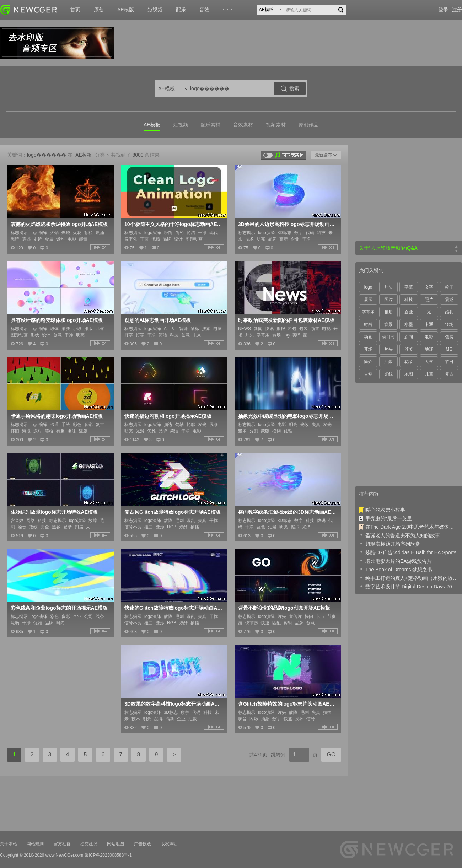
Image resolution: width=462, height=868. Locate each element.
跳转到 (278, 755)
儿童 (429, 374)
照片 (429, 300)
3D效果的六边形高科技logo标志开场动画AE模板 (287, 224)
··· (229, 10)
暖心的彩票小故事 (382, 510)
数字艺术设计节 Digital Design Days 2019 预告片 (409, 586)
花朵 (409, 362)
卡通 (429, 324)
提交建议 (89, 844)
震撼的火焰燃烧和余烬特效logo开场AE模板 (59, 224)
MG (449, 349)
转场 (449, 324)
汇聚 (388, 362)
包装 (449, 337)
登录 (443, 10)
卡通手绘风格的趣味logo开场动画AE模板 (57, 416)
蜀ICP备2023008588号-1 (108, 855)
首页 (75, 10)
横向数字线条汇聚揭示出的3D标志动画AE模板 (287, 512)
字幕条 (368, 312)
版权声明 (169, 844)
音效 (204, 10)
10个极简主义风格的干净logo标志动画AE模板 (173, 224)
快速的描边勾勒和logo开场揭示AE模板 (168, 416)
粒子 (449, 287)
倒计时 (388, 337)
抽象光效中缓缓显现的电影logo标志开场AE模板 (287, 416)
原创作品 (308, 125)
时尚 (368, 324)
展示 (368, 300)
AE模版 (126, 10)
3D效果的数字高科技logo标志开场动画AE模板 (173, 704)
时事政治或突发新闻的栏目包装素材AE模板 (286, 320)
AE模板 (152, 125)
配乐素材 (210, 125)
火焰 (368, 374)
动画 (368, 337)
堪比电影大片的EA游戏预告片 (395, 561)
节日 (449, 362)
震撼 (449, 300)
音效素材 (243, 125)
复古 (449, 374)
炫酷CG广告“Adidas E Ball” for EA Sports (408, 552)
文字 (429, 287)
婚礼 (449, 312)
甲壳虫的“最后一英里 (385, 518)
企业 (409, 312)
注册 (457, 10)
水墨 (409, 324)
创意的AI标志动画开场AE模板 (158, 320)
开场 (368, 349)
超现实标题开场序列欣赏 (390, 544)
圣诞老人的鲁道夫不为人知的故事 (399, 535)
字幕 (409, 287)
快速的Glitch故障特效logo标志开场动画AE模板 (173, 608)
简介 (368, 362)
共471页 (258, 755)
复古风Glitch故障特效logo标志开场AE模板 (173, 512)
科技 (409, 300)
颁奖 (409, 349)
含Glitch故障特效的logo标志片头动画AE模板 (287, 704)
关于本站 (9, 844)
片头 (388, 287)
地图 (409, 374)
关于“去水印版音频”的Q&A (388, 248)
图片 (388, 300)
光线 (388, 374)
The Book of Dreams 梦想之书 (396, 569)
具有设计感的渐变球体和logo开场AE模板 (57, 320)
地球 (429, 349)
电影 (429, 337)
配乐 (181, 10)
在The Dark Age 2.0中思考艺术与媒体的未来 (409, 527)
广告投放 (143, 844)
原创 (99, 10)
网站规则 (35, 844)
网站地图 (116, 844)
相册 (388, 312)
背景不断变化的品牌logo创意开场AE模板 (284, 608)
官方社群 (62, 844)
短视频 (155, 10)
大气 (429, 362)
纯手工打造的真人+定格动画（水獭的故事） (409, 578)
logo (368, 287)
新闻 (409, 337)
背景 (388, 324)
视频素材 (276, 125)
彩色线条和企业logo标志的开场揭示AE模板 (59, 608)
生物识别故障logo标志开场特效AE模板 (54, 512)
